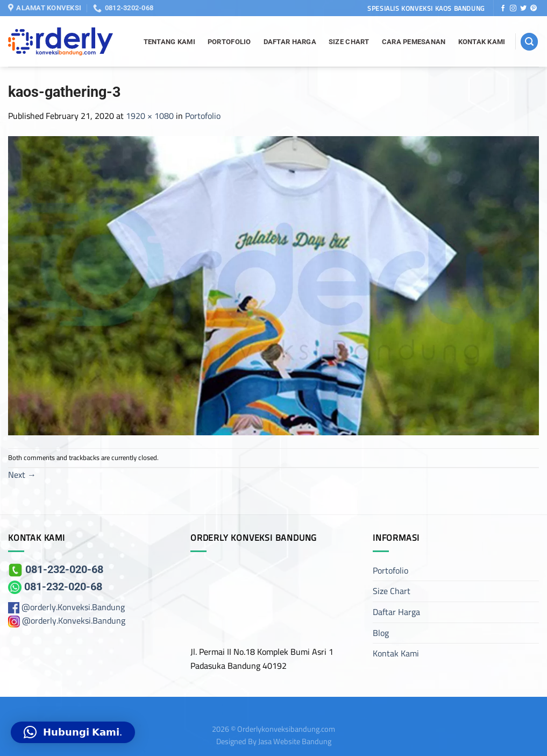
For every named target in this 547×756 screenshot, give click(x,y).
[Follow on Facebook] (503, 9)
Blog (381, 633)
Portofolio (229, 42)
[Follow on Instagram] (513, 9)
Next (22, 475)
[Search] (529, 42)
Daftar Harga (290, 42)
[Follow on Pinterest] (534, 9)
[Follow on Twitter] (523, 9)
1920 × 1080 (150, 116)
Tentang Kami (169, 42)
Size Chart (349, 42)
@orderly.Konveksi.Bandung (73, 607)
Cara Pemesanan (414, 42)
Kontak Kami (482, 42)
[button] (73, 732)
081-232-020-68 (56, 569)
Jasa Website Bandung (295, 741)
